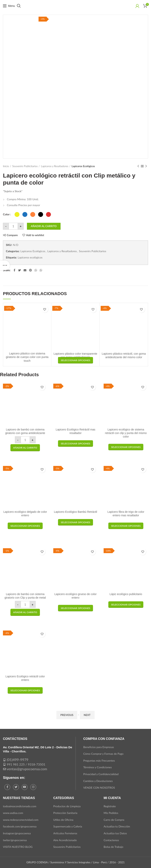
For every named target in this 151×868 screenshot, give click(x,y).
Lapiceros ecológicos (30, 257)
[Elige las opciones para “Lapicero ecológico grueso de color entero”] (75, 608)
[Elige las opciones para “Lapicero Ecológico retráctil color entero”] (25, 690)
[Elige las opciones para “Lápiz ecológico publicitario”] (126, 605)
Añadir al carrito (44, 226)
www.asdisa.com (13, 813)
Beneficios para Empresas (99, 747)
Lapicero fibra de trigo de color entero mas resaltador (126, 514)
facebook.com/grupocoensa (20, 826)
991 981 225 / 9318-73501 (26, 764)
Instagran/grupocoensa (17, 833)
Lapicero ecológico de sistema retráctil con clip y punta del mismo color (126, 433)
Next (87, 715)
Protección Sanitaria (65, 813)
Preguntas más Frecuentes (99, 761)
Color (6, 214)
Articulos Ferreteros (65, 833)
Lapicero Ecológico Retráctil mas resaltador (75, 431)
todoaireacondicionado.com (20, 806)
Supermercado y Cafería (68, 826)
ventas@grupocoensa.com (27, 769)
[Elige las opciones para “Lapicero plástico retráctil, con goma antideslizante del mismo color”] (75, 360)
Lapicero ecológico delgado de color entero (25, 514)
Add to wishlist (35, 235)
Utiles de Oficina (63, 820)
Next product (146, 166)
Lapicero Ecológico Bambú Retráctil (75, 512)
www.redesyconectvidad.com (21, 820)
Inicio (6, 166)
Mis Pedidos (111, 813)
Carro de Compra (114, 820)
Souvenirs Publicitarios (25, 166)
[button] (25, 448)
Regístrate (110, 806)
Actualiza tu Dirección (117, 826)
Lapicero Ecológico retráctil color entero (25, 678)
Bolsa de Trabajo (113, 847)
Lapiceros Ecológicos (83, 166)
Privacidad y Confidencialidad (101, 774)
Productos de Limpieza (67, 806)
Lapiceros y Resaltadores (55, 166)
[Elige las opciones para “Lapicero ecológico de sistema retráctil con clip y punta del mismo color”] (126, 447)
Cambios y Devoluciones (98, 781)
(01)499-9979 (17, 760)
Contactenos (111, 840)
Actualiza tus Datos (115, 833)
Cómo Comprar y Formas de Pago (103, 754)
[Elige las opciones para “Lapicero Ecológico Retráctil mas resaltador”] (75, 444)
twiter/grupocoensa (15, 840)
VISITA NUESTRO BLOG (18, 847)
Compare (12, 235)
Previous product (138, 166)
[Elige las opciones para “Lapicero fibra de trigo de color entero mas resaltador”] (126, 526)
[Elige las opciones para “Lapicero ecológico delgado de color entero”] (25, 526)
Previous (67, 715)
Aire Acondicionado (65, 840)
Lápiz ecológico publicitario (126, 594)
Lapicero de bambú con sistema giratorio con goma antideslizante (25, 431)
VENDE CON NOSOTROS (99, 788)
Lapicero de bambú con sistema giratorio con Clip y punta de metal (25, 596)
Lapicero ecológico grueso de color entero (75, 596)
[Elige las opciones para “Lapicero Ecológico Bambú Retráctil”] (75, 522)
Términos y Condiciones (97, 767)
